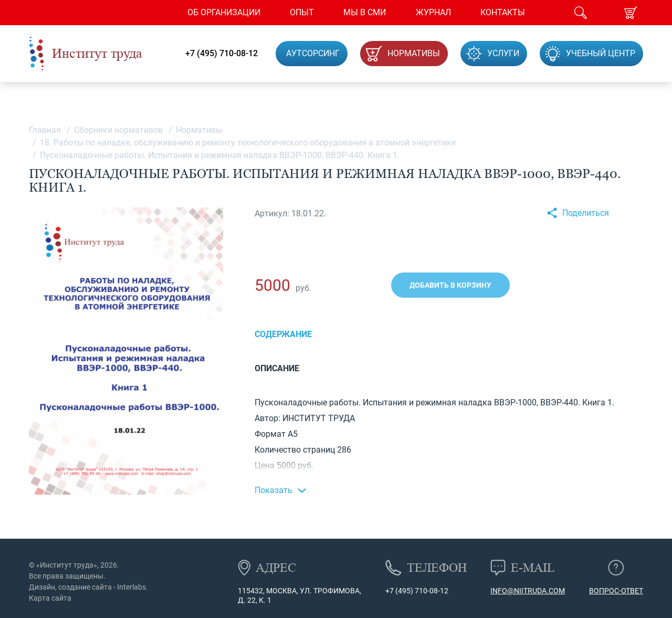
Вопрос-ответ (616, 591)
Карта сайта (50, 598)
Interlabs (132, 587)
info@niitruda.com (528, 591)
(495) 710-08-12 (421, 591)
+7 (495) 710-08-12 (222, 54)
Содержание (283, 334)
